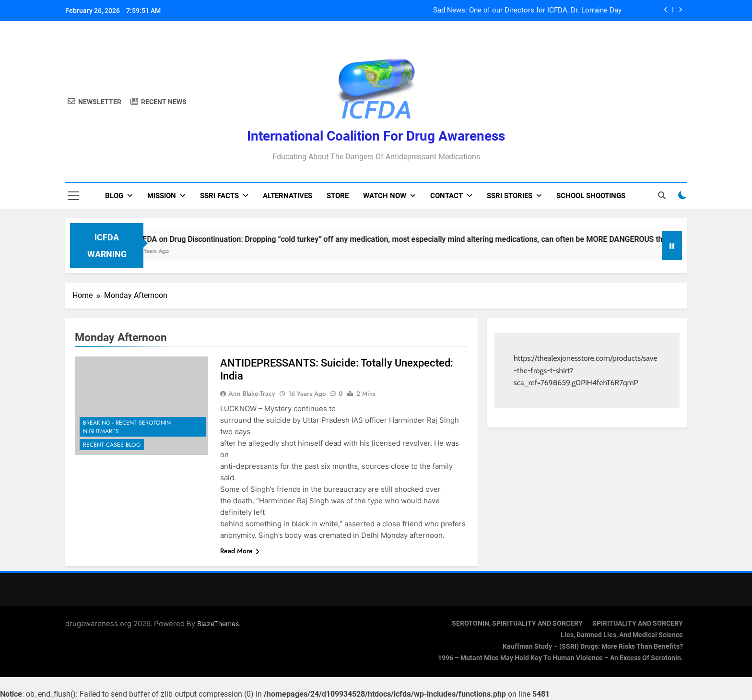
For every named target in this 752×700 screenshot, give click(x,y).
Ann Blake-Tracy (252, 393)
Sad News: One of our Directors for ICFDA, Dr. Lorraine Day (527, 11)
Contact (446, 196)
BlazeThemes (218, 623)
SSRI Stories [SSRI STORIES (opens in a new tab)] (510, 196)
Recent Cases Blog (112, 445)
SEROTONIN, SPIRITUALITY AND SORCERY (517, 623)
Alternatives (288, 196)
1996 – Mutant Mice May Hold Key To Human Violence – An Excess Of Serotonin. (560, 658)
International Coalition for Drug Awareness (376, 136)
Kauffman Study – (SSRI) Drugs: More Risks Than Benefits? (593, 647)
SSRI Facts (219, 196)
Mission (162, 196)
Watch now (385, 196)
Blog (114, 196)
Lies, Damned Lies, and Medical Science (622, 635)
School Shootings (591, 196)
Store (338, 196)
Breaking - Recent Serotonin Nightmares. (127, 427)
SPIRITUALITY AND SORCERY (638, 623)
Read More (240, 551)
